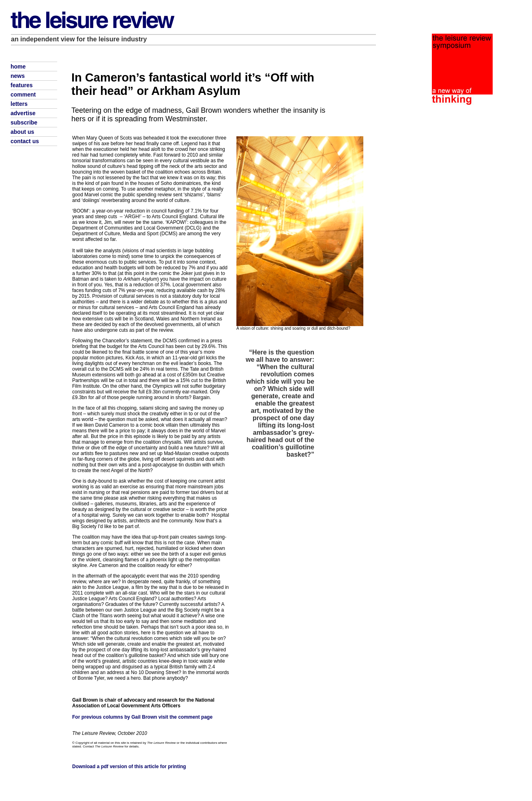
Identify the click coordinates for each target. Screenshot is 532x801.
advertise (23, 113)
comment (23, 94)
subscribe (24, 122)
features (21, 85)
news (18, 76)
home (18, 67)
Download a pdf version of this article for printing (129, 767)
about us (22, 132)
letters (19, 104)
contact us (25, 141)
